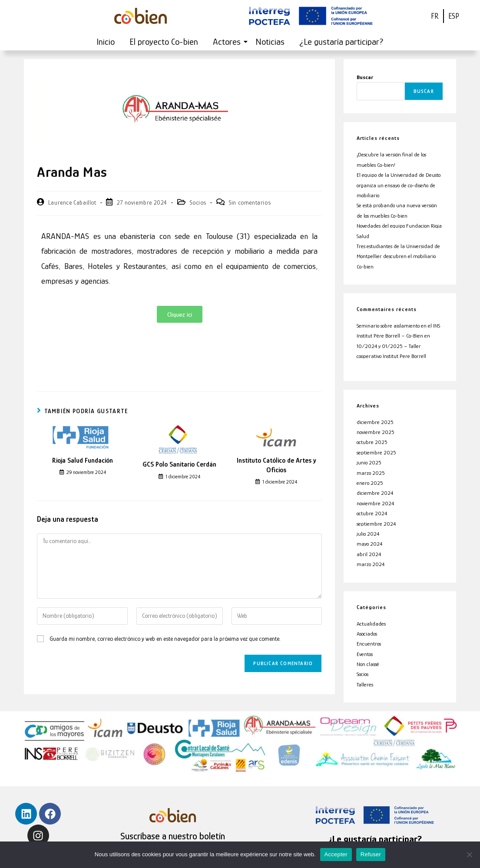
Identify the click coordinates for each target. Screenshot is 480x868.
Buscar (365, 77)
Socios (198, 202)
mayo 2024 (369, 544)
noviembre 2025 (376, 432)
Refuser (371, 854)
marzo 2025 (371, 473)
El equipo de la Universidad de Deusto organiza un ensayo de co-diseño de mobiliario (399, 185)
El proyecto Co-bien (164, 42)
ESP (454, 16)
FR (435, 16)
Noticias (270, 42)
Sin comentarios (250, 202)
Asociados (367, 634)
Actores (228, 42)
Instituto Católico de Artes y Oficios (276, 465)
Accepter (336, 854)
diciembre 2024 (375, 493)
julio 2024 (368, 534)
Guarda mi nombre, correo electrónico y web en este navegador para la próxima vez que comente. (165, 639)
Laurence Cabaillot (72, 202)
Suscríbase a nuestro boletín (173, 836)
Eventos (365, 654)
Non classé (368, 664)
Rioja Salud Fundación (83, 461)
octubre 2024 (372, 513)
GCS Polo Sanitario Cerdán (179, 464)
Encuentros (369, 644)
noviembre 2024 (375, 503)
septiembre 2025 (376, 452)
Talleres (365, 684)
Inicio (106, 42)
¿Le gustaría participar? (341, 42)
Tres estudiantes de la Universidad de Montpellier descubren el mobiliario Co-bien (398, 256)
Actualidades (371, 624)
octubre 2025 (372, 442)
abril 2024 (369, 554)
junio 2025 (369, 462)
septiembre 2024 (376, 524)
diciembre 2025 (375, 422)
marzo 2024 (371, 564)
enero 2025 (370, 483)
